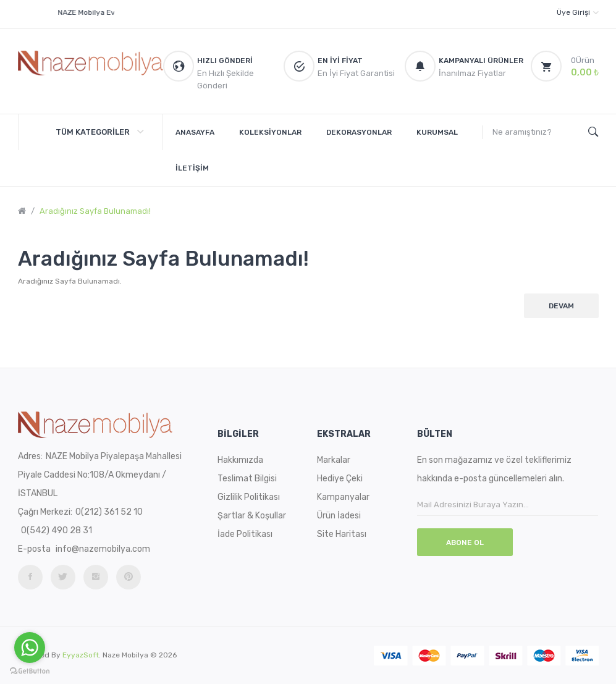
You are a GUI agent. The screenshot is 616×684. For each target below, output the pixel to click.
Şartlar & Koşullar (252, 516)
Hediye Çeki (340, 479)
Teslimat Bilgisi (247, 479)
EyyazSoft (81, 655)
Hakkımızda (240, 460)
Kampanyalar (343, 497)
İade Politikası (245, 534)
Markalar (334, 460)
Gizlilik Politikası (249, 497)
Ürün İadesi (339, 516)
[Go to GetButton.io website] (30, 671)
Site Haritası (342, 534)
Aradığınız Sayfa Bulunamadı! (95, 211)
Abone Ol (465, 543)
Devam (561, 306)
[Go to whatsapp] (30, 648)
